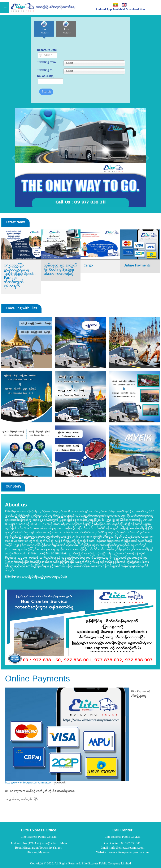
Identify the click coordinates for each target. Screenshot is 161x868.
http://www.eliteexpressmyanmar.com (29, 783)
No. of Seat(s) (46, 76)
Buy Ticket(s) (44, 31)
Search (46, 92)
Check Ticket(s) (66, 31)
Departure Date (47, 50)
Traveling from (46, 63)
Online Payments (137, 266)
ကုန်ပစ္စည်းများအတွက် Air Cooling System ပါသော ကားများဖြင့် (60, 270)
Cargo (88, 266)
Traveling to (45, 71)
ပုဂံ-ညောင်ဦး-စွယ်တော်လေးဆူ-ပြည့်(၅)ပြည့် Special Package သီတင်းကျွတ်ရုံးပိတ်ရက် (20, 276)
